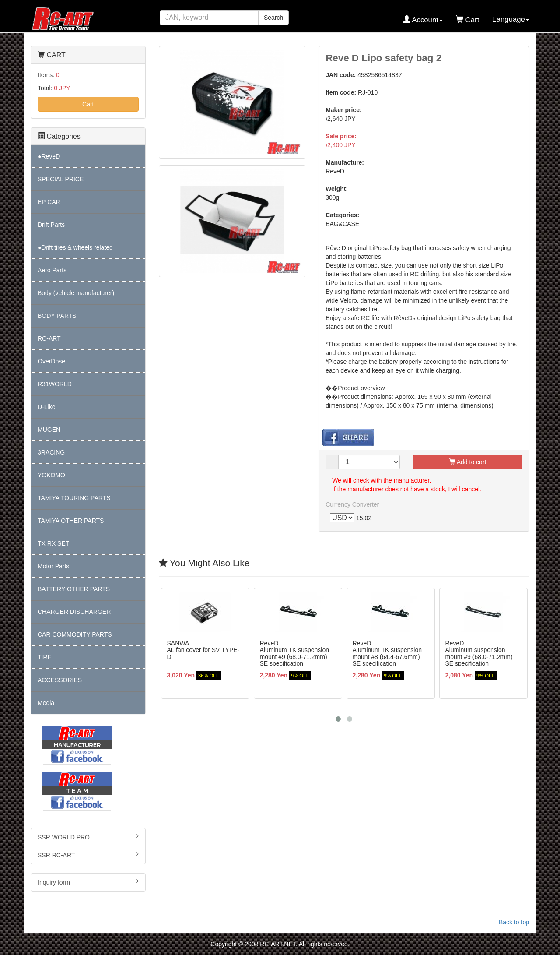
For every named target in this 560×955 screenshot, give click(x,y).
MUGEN (49, 430)
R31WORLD (55, 384)
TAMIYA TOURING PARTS (74, 498)
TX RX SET (53, 543)
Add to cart (468, 462)
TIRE (45, 657)
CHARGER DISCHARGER (74, 612)
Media (46, 703)
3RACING (51, 452)
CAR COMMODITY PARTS (75, 634)
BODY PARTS (57, 316)
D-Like (46, 407)
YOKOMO (51, 475)
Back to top (514, 922)
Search (273, 18)
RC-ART (49, 338)
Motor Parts (53, 566)
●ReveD (49, 156)
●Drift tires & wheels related (75, 247)
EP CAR (49, 202)
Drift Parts (51, 225)
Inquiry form (88, 882)
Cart (88, 104)
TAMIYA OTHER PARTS (71, 521)
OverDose (51, 361)
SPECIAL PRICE (61, 179)
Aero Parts (52, 270)
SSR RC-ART (88, 855)
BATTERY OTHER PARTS (74, 589)
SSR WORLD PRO (88, 837)
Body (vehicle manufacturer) (76, 293)
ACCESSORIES (60, 680)
